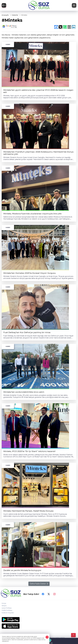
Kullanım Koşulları (8, 613)
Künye (4, 603)
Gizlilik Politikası (7, 610)
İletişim (4, 606)
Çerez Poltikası (7, 608)
